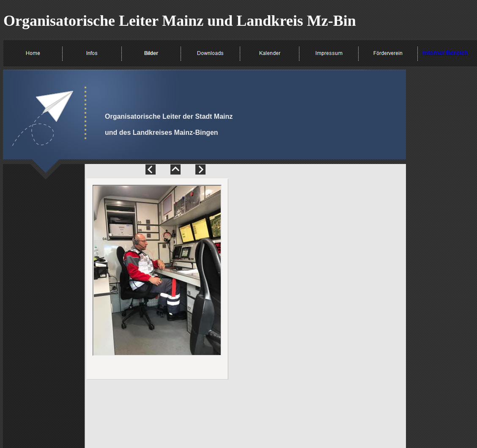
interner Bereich (445, 53)
